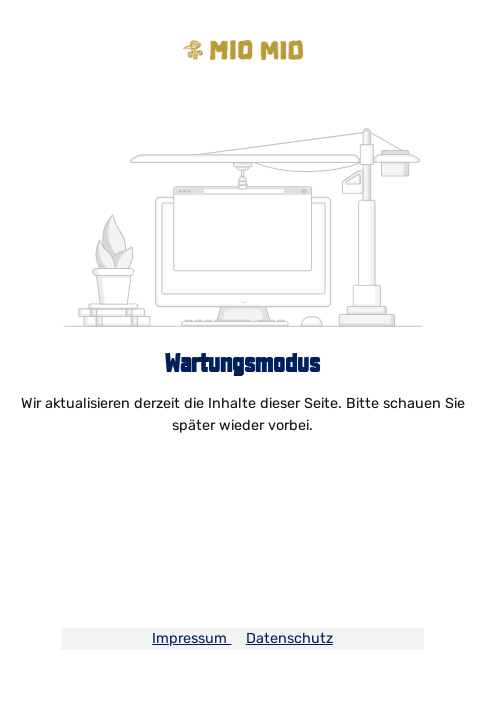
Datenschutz (289, 638)
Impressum (191, 638)
